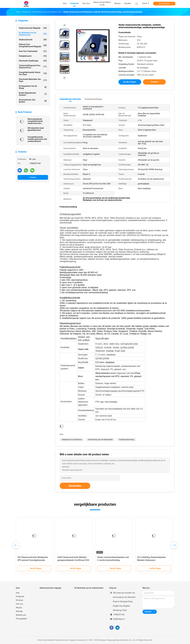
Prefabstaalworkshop (127, 440)
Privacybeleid (21, 619)
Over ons (19, 604)
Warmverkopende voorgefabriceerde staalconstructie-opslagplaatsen (35, 121)
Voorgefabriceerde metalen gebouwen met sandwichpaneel (37, 139)
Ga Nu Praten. (164, 4)
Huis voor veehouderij (33, 51)
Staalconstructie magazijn (33, 28)
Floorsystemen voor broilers (33, 101)
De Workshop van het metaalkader (100, 440)
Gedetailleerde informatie (70, 99)
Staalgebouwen (33, 56)
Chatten (33, 177)
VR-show (19, 600)
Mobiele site (21, 615)
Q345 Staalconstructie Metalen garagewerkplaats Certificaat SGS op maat (73, 560)
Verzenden (75, 486)
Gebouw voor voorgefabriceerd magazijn (33, 45)
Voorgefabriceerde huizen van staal (33, 73)
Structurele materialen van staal (33, 80)
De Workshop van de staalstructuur (33, 34)
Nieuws (19, 608)
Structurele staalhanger (33, 61)
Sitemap (19, 611)
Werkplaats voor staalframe (72, 440)
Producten (20, 596)
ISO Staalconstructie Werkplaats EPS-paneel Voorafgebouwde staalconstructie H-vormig (33, 560)
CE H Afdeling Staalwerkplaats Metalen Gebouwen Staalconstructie (151, 560)
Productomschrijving (93, 99)
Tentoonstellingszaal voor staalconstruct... (33, 67)
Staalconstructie (33, 40)
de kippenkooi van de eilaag (33, 87)
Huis (18, 593)
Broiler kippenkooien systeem (33, 94)
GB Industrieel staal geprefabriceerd (36, 129)
